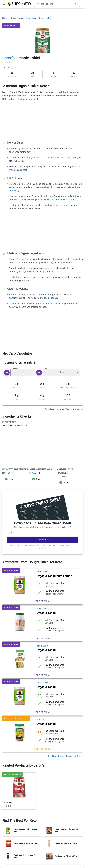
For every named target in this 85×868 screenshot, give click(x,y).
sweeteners (61, 187)
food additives (51, 298)
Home (5, 18)
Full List (7, 473)
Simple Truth (43, 646)
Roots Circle (43, 609)
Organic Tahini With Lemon (54, 576)
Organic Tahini (46, 613)
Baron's (8, 58)
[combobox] (57, 4)
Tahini (49, 18)
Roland (41, 720)
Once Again (42, 572)
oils (69, 187)
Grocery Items (17, 18)
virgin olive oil (39, 200)
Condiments (31, 18)
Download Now (43, 540)
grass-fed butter (68, 200)
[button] (62, 372)
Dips (41, 18)
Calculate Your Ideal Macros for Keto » (64, 409)
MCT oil (51, 200)
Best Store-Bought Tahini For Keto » (65, 756)
